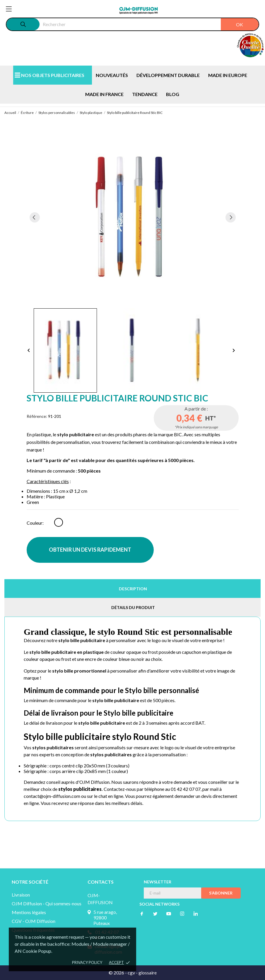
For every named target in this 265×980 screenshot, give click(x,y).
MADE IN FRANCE (104, 94)
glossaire (148, 973)
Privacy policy (87, 962)
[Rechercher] (149, 24)
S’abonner (221, 893)
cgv (131, 973)
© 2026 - (118, 973)
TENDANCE (145, 94)
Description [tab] (133, 589)
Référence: (37, 416)
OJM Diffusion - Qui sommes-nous (47, 903)
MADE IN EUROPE (228, 75)
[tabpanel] (133, 217)
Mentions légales (29, 912)
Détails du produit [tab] (133, 607)
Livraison (21, 895)
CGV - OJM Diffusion (34, 921)
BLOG (173, 94)
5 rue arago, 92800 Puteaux (105, 917)
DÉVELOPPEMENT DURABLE (168, 75)
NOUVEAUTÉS (112, 75)
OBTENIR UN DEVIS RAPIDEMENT (90, 550)
